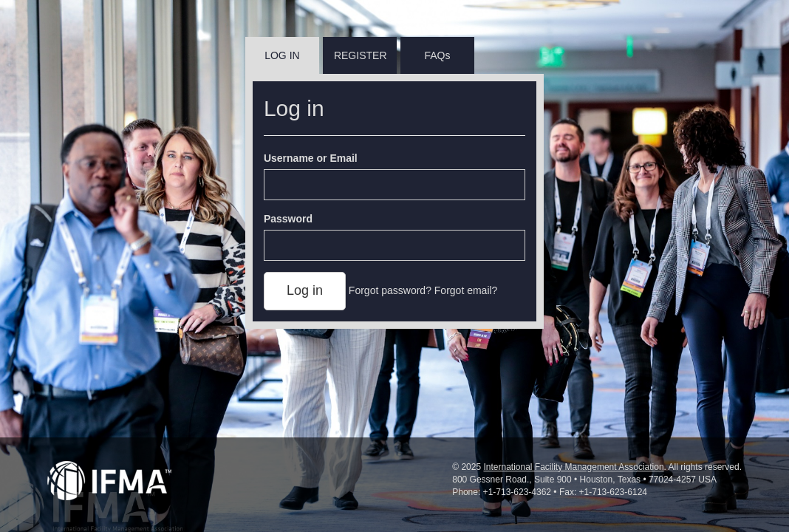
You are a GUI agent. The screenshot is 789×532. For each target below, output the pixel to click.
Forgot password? (390, 290)
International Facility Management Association (573, 467)
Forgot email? (466, 290)
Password (288, 219)
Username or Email (311, 158)
